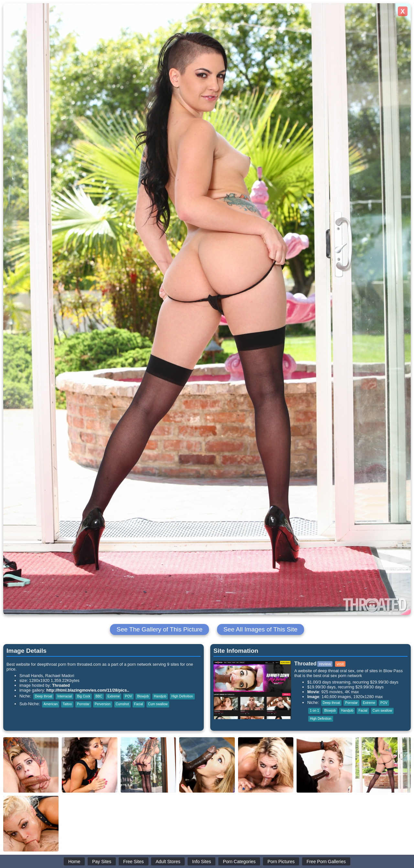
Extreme (114, 696)
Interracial (65, 696)
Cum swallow (158, 704)
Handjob (160, 696)
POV (128, 696)
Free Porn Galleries (326, 862)
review (325, 664)
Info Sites (202, 862)
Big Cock (84, 696)
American (51, 704)
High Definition (182, 696)
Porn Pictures (281, 862)
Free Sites (134, 862)
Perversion (103, 704)
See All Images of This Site (261, 629)
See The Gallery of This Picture (159, 629)
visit (340, 664)
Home (74, 862)
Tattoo (67, 704)
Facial (139, 704)
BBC (99, 696)
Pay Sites (102, 862)
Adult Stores (168, 862)
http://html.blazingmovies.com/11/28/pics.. (88, 690)
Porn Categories (239, 862)
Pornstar (83, 704)
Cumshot (122, 704)
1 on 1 (314, 711)
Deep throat (44, 696)
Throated (61, 685)
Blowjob (143, 696)
